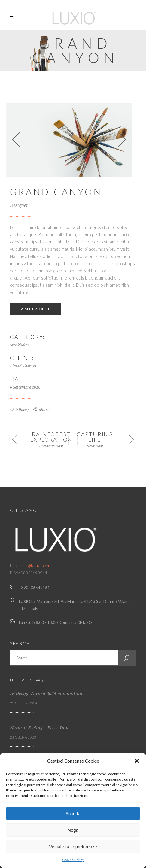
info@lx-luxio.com (36, 566)
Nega (73, 830)
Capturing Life (95, 437)
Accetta (73, 814)
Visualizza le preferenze (73, 847)
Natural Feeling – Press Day (39, 728)
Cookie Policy (73, 860)
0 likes (18, 410)
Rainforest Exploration (51, 437)
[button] (137, 761)
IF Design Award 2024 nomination (46, 694)
